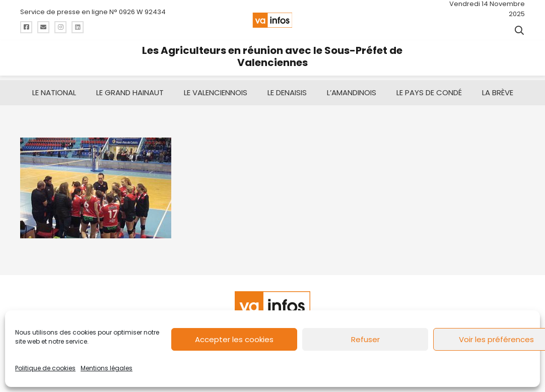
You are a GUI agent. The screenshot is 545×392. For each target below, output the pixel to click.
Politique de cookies (45, 368)
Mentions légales (107, 368)
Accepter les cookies (234, 339)
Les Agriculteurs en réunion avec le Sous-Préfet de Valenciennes (272, 56)
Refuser (365, 339)
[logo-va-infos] (272, 20)
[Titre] (26, 27)
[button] (519, 30)
